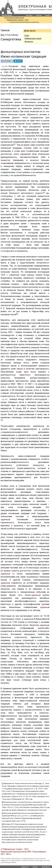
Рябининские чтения (33, 38)
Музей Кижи (7, 15)
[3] (17, 314)
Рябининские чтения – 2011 (18, 20)
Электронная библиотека (14, 18)
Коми (27, 36)
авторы (29, 15)
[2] (44, 193)
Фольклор (29, 41)
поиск (48, 15)
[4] (2, 420)
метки (39, 15)
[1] (14, 144)
